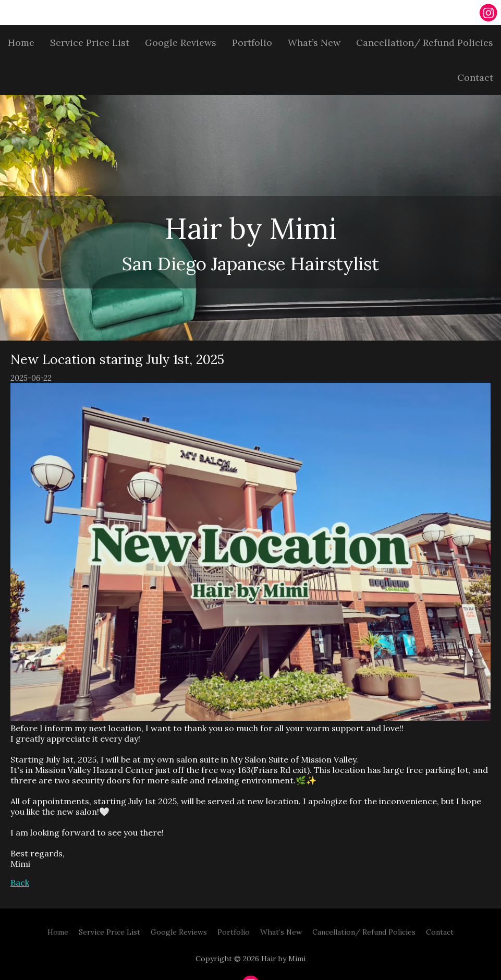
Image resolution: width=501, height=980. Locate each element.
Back (20, 882)
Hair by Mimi (251, 228)
